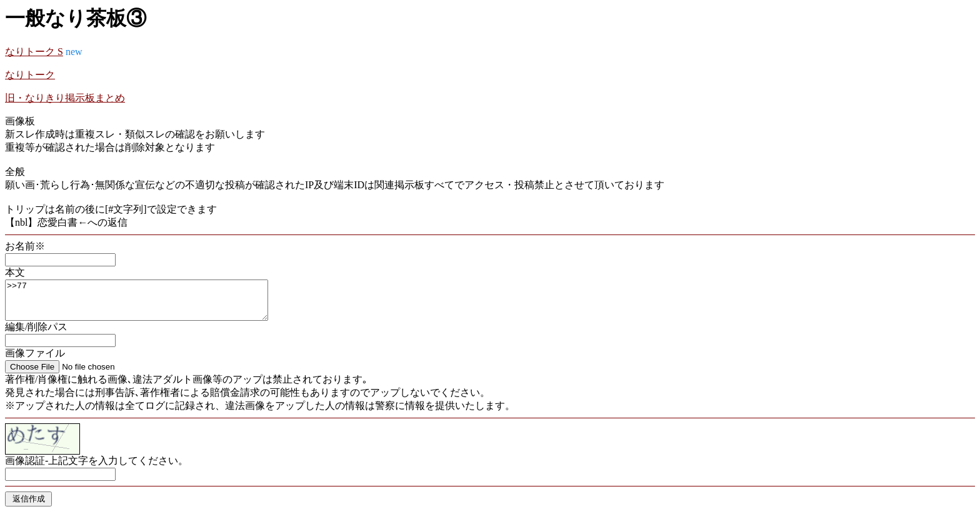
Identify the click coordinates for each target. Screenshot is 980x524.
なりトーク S (34, 52)
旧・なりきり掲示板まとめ (65, 98)
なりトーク (30, 75)
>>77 (152, 304)
